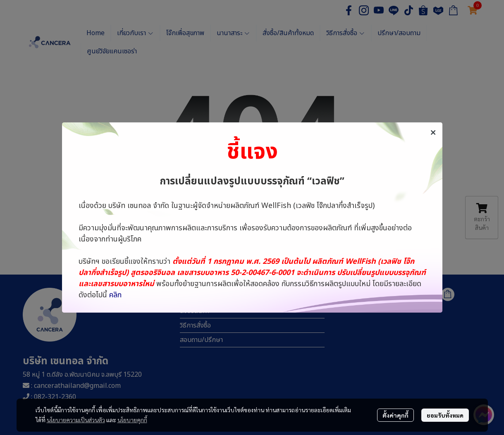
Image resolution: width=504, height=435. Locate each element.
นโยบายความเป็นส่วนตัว (76, 420)
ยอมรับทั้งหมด (445, 415)
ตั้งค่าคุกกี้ (395, 415)
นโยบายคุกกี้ (132, 420)
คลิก (115, 295)
